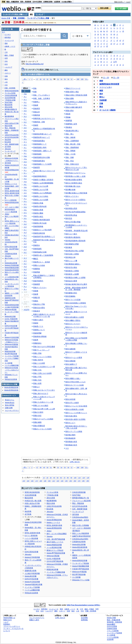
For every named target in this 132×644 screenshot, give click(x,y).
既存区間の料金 (71, 215)
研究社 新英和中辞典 (32, 533)
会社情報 (84, 618)
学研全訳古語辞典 (31, 593)
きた (25, 136)
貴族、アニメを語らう (42, 95)
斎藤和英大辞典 (30, 571)
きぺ (25, 289)
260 (75, 481)
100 (75, 478)
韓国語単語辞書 (52, 569)
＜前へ (25, 79)
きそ (25, 134)
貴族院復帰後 (38, 226)
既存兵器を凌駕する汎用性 (75, 419)
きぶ (25, 272)
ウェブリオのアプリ (37, 618)
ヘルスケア (8, 67)
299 (82, 79)
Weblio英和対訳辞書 (80, 561)
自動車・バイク (10, 46)
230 (62, 481)
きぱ (25, 281)
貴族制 (36, 323)
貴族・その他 (70, 154)
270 (79, 481)
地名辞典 (28, 511)
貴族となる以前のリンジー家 (44, 367)
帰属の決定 (37, 416)
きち (25, 139)
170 (36, 481)
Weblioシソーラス (53, 523)
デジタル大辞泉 (52, 492)
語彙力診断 (9, 408)
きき (25, 111)
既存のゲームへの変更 (74, 358)
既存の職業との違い (73, 379)
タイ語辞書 (76, 577)
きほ (25, 176)
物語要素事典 (52, 501)
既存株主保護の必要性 (74, 180)
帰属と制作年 (38, 360)
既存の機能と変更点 (73, 320)
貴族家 (36, 105)
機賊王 (36, 259)
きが (25, 224)
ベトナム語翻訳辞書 (32, 590)
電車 (6, 43)
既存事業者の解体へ (73, 264)
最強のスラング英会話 (55, 550)
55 (65, 79)
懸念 (101, 107)
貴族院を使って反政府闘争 (43, 255)
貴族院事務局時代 (40, 176)
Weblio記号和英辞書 (32, 557)
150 (28, 481)
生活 (6, 64)
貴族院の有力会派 (40, 223)
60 (61, 478)
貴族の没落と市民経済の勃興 (76, 95)
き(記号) (26, 310)
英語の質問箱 (10, 405)
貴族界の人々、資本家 (42, 262)
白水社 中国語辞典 (53, 559)
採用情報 (84, 620)
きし (25, 125)
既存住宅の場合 (71, 267)
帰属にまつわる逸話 (41, 406)
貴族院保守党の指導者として (44, 237)
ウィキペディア (78, 512)
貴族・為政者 (70, 137)
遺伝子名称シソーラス (55, 542)
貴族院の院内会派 (40, 206)
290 (88, 481)
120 (84, 478)
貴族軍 (36, 294)
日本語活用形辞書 (79, 492)
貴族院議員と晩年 (40, 147)
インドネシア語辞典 (114, 633)
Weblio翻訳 (111, 624)
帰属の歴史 (70, 111)
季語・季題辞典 (78, 503)
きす (25, 128)
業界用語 (8, 37)
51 (51, 79)
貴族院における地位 (41, 196)
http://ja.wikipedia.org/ (35, 64)
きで (25, 261)
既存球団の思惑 (71, 208)
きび (25, 269)
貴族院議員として (40, 144)
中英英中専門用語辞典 (81, 569)
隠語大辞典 (51, 503)
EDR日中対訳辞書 (31, 579)
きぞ (25, 250)
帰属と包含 (37, 380)
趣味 (6, 70)
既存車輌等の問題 (72, 244)
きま (25, 179)
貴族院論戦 (37, 249)
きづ (25, 258)
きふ (25, 170)
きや (25, 193)
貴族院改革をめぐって (42, 137)
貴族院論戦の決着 (40, 252)
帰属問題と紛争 (71, 124)
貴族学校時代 (38, 281)
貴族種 (36, 291)
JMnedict (28, 554)
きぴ (25, 284)
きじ (25, 241)
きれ (25, 210)
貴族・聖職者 (70, 151)
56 (68, 79)
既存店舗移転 (70, 296)
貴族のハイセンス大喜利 (42, 429)
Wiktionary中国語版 (79, 572)
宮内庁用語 (76, 495)
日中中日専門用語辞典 (55, 561)
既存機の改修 (70, 190)
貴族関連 (36, 272)
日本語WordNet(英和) (80, 539)
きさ (25, 122)
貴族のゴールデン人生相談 (43, 419)
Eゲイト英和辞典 (31, 536)
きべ (25, 275)
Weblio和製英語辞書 (54, 545)
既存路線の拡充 (71, 445)
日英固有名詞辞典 (79, 542)
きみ (25, 182)
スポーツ (8, 73)
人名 (6, 82)
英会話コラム (10, 400)
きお (25, 105)
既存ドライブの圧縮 (73, 300)
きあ (25, 94)
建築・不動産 (9, 55)
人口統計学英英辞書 (32, 573)
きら (25, 201)
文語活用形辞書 (30, 495)
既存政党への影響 (72, 274)
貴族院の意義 (38, 203)
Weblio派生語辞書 (79, 545)
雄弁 (101, 94)
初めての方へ (119, 2)
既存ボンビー (70, 423)
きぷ (25, 287)
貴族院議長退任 (39, 161)
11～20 (106, 78)
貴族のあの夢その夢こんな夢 (44, 409)
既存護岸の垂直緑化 (73, 237)
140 (24, 481)
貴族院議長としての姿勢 (42, 164)
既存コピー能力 (71, 234)
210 (54, 481)
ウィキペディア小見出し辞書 (38, 18)
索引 (31, 14)
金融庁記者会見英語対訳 (81, 536)
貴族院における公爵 (41, 186)
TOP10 (96, 77)
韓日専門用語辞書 (79, 575)
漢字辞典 (76, 515)
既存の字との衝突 (72, 403)
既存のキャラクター (73, 324)
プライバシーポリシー (12, 626)
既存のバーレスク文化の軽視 (76, 406)
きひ (25, 168)
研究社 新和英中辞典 (54, 525)
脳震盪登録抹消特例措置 (109, 84)
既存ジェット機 (71, 261)
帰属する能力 (38, 320)
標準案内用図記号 (11, 109)
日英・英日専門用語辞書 (56, 539)
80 (68, 478)
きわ (25, 216)
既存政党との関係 (72, 271)
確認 (101, 91)
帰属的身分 (37, 343)
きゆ (25, 196)
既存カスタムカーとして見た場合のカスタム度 (76, 169)
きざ (25, 238)
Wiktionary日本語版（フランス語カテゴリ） (12, 370)
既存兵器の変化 (71, 416)
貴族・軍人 (70, 134)
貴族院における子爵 (41, 190)
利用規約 (7, 624)
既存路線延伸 (70, 438)
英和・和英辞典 (26, 2)
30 (51, 478)
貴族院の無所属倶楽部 (42, 220)
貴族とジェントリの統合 (42, 357)
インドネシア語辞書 (32, 587)
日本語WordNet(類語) (80, 517)
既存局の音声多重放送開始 (75, 212)
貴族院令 (36, 245)
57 (72, 79)
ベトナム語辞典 (113, 637)
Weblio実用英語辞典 (54, 528)
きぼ (25, 278)
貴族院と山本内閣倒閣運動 (43, 183)
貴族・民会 (70, 161)
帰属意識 (36, 115)
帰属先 (36, 301)
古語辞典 (57, 2)
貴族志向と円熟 (39, 304)
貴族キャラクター (40, 288)
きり (25, 204)
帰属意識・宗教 (39, 122)
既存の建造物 (70, 349)
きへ (25, 173)
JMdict (49, 531)
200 (49, 481)
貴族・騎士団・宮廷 (73, 144)
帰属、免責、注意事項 (42, 98)
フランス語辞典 (113, 631)
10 (44, 478)
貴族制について (39, 330)
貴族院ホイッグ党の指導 (42, 230)
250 (71, 481)
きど (25, 264)
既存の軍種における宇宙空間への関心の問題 (76, 339)
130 (88, 478)
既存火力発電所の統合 (74, 183)
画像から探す (34, 620)
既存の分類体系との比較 (75, 409)
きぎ (25, 227)
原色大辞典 (51, 498)
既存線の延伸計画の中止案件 (76, 284)
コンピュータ (9, 40)
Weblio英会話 (10, 403)
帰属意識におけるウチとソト (44, 118)
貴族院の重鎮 (38, 213)
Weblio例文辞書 (30, 576)
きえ (25, 102)
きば (25, 267)
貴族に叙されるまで (41, 393)
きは (25, 165)
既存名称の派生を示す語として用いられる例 (76, 427)
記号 (115, 62)
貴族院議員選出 (39, 141)
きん (25, 221)
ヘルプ (128, 2)
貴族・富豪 (70, 157)
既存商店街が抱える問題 (75, 251)
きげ (25, 233)
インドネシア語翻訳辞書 (56, 572)
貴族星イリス (38, 326)
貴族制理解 (37, 333)
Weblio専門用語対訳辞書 (56, 553)
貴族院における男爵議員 (42, 193)
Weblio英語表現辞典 (80, 547)
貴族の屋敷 (70, 98)
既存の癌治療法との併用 (75, 317)
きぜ (25, 247)
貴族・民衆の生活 (72, 164)
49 (44, 79)
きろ (25, 213)
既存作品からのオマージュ (75, 173)
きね (25, 159)
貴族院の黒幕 (38, 210)
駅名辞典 (50, 509)
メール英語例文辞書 (54, 547)
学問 (6, 58)
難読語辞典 (29, 498)
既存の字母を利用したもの (75, 382)
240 (66, 481)
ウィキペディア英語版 (81, 563)
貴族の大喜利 (38, 412)
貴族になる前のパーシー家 (43, 402)
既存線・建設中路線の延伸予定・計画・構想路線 (76, 289)
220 (58, 481)
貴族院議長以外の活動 (42, 157)
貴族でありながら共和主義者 (44, 347)
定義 (101, 103)
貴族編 (68, 117)
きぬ (25, 156)
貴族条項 (36, 311)
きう (25, 100)
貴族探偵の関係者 (40, 336)
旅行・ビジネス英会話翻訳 (57, 534)
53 (58, 79)
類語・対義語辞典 (13, 2)
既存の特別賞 (70, 399)
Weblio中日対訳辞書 (32, 582)
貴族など (36, 387)
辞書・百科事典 (19, 18)
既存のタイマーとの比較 (75, 385)
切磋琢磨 (103, 100)
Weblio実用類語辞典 (54, 520)
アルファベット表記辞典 (81, 501)
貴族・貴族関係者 (72, 147)
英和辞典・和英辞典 (114, 622)
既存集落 (69, 247)
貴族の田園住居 (39, 426)
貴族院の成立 (38, 216)
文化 (6, 61)
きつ (25, 142)
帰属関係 (36, 269)
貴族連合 (69, 127)
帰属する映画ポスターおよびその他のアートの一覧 (44, 315)
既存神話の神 (70, 257)
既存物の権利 (70, 435)
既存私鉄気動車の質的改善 (75, 241)
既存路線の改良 (71, 442)
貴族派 (68, 114)
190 (45, 481)
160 (32, 481)
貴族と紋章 (37, 383)
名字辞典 (28, 514)
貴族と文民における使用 (42, 373)
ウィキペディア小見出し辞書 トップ (15, 14)
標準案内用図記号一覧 (81, 498)
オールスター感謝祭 (108, 110)
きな (25, 150)
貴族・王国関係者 (72, 141)
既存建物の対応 (71, 293)
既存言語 (69, 218)
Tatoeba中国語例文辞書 (33, 584)
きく (25, 114)
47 (37, 79)
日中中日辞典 (37, 2)
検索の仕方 (8, 620)
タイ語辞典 (111, 635)
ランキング (39, 14)
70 (64, 478)
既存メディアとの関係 (74, 432)
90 (71, 478)
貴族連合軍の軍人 (72, 131)
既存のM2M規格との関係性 (76, 303)
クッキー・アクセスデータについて (13, 630)
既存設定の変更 (71, 281)
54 (61, 79)
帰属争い (36, 102)
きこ (25, 119)
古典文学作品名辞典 (54, 506)
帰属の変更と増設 (72, 92)
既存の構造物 (70, 361)
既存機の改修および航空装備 (76, 193)
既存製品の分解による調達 (75, 278)
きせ (25, 131)
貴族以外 (36, 112)
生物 (6, 76)
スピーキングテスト (12, 410)
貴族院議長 (37, 154)
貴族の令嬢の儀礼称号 (74, 107)
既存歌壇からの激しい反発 (75, 176)
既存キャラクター (72, 196)
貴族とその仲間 (39, 363)
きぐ (25, 230)
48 (41, 79)
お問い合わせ (75, 462)
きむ (25, 184)
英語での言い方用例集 (81, 525)
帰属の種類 (37, 422)
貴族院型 (36, 167)
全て (4, 32)
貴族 (35, 88)
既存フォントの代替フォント (76, 413)
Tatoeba (49, 536)
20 (47, 478)
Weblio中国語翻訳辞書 (81, 566)
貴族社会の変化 (39, 308)
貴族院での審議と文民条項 (43, 180)
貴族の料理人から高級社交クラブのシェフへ (76, 103)
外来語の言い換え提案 (33, 501)
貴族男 (36, 340)
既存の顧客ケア (71, 364)
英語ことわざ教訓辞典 (81, 533)
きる (25, 207)
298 (78, 79)
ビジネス (8, 35)
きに (25, 153)
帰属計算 (36, 298)
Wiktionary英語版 (53, 556)
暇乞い (102, 97)
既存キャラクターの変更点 (75, 200)
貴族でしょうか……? (41, 350)
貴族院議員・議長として (42, 151)
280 (83, 481)
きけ (25, 116)
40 (54, 478)
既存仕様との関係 (72, 254)
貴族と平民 (37, 377)
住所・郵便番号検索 (80, 509)
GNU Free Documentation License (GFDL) (83, 605)
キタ (67, 448)
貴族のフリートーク (73, 88)
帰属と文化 (37, 370)
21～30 (116, 78)
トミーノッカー (106, 87)
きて (25, 145)
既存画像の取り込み (73, 186)
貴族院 (36, 125)
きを (25, 219)
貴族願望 (36, 284)
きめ (25, 187)
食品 (6, 79)
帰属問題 (69, 121)
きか (25, 108)
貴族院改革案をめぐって (42, 134)
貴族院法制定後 (39, 233)
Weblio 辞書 (6, 18)
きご (25, 235)
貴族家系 (36, 109)
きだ (25, 253)
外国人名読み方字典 (32, 503)
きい (25, 97)
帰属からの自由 (39, 265)
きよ (25, 199)
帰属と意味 (37, 353)
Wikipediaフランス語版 (81, 580)
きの (25, 162)
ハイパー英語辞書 (31, 538)
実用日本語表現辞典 (32, 492)
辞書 (3, 2)
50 (48, 79)
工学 (6, 52)
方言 (6, 85)
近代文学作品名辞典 (80, 506)
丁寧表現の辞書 (52, 495)
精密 (101, 81)
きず (25, 244)
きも (25, 190)
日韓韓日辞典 (48, 2)
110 (79, 478)
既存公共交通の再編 (73, 222)
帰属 (35, 92)
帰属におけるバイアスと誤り (44, 390)
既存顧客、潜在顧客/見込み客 (77, 231)
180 (41, 481)
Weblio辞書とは (9, 618)
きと (25, 148)
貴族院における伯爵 (41, 200)
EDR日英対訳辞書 (31, 552)
